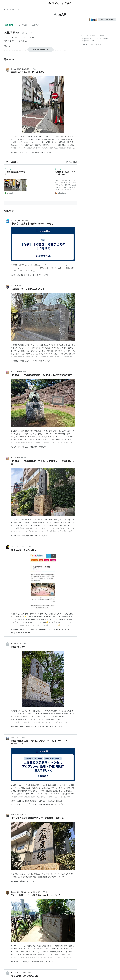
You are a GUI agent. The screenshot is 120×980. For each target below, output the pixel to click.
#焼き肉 (14, 633)
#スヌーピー (56, 630)
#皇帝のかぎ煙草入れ (40, 962)
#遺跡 (48, 361)
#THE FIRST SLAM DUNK (43, 804)
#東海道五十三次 (17, 152)
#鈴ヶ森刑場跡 (37, 152)
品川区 (14, 41)
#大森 (22, 361)
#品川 (19, 801)
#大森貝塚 (48, 152)
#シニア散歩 (32, 881)
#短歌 (13, 275)
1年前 (27, 220)
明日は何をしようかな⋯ (19, 546)
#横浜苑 (21, 633)
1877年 (26, 37)
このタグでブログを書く (107, 20)
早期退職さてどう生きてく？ (20, 815)
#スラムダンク (60, 804)
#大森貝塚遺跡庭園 (27, 727)
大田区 (7, 41)
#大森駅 (23, 881)
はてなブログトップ (87, 41)
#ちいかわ (31, 630)
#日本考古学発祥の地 (54, 801)
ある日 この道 (15, 737)
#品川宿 (28, 152)
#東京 (13, 801)
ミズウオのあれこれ (17, 220)
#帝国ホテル (66, 630)
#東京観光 (58, 727)
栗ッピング (14, 286)
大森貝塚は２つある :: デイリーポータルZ (65, 173)
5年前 (45, 892)
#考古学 (41, 361)
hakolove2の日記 (16, 643)
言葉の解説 (9, 25)
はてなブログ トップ (11, 10)
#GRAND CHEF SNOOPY (35, 633)
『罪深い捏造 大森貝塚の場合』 (15, 173)
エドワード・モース (12, 37)
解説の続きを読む (41, 49)
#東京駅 (23, 630)
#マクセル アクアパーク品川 (21, 804)
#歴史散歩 (25, 447)
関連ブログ (35, 25)
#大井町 (28, 361)
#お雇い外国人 (16, 962)
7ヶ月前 (33, 69)
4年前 (32, 815)
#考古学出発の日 (23, 275)
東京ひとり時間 (16, 372)
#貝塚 (35, 361)
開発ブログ (106, 39)
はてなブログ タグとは (88, 39)
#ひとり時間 (15, 447)
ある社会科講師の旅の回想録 (20, 69)
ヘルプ (99, 39)
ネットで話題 (22, 25)
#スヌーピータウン (43, 630)
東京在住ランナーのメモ (19, 972)
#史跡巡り (34, 447)
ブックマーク (9, 169)
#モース (52, 962)
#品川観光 (49, 727)
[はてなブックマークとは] (18, 162)
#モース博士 (44, 275)
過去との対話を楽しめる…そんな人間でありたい (26, 892)
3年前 (25, 643)
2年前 (21, 286)
